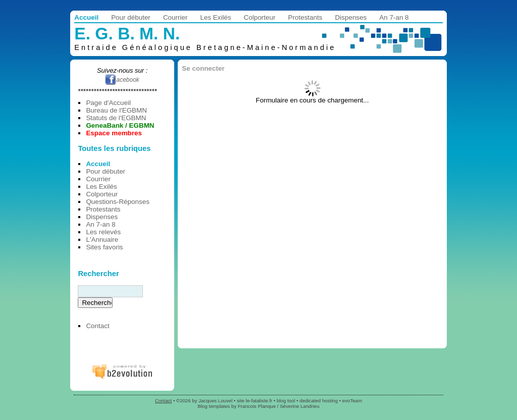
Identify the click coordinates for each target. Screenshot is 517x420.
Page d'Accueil (108, 103)
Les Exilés (215, 17)
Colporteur (260, 17)
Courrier (175, 17)
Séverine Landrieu (299, 406)
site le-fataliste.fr (254, 401)
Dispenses (351, 17)
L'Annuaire (102, 240)
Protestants (305, 17)
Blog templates (214, 406)
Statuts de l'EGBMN (116, 118)
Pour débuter (131, 17)
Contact (97, 326)
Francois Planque (257, 406)
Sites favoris (104, 247)
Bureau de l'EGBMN (116, 110)
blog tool (286, 401)
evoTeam (352, 401)
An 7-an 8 (394, 17)
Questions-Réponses (118, 202)
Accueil (86, 17)
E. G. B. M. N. (127, 34)
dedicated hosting (319, 401)
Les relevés (103, 232)
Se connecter (203, 68)
